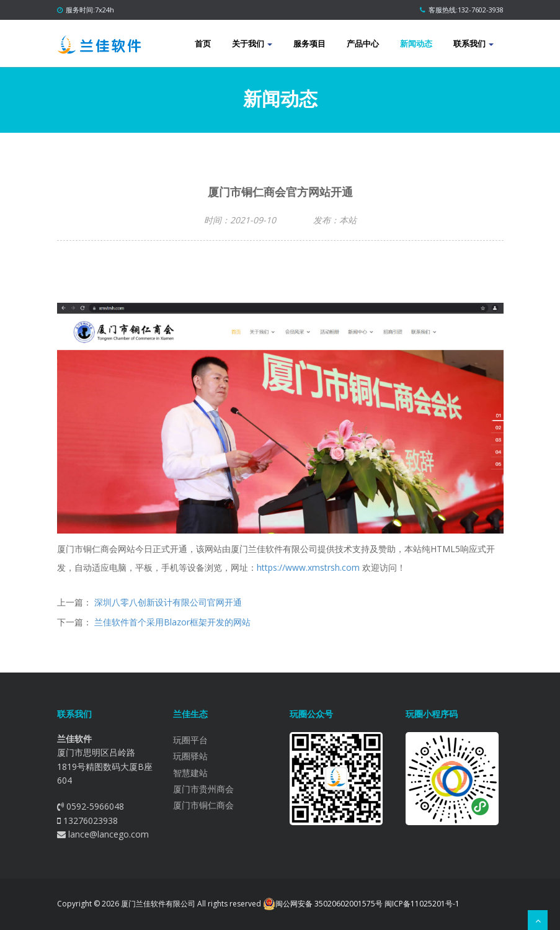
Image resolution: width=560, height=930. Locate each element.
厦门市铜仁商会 (203, 805)
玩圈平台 (190, 740)
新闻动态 (416, 43)
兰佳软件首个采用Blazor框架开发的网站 (172, 622)
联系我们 (473, 43)
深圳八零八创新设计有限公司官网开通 (168, 602)
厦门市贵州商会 (203, 789)
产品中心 (363, 43)
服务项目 (309, 43)
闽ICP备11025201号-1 (422, 904)
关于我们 (252, 43)
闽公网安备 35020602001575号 (323, 904)
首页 (203, 43)
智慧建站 (190, 773)
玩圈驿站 (190, 756)
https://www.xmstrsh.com (308, 567)
